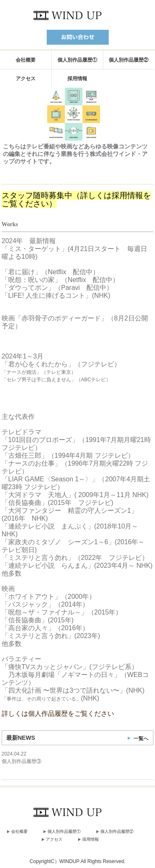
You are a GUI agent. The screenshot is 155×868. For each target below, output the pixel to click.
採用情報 (77, 79)
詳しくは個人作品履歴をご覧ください (58, 714)
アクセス (26, 79)
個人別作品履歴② (129, 60)
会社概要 (26, 60)
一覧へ (141, 739)
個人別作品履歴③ (21, 761)
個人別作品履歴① (77, 60)
